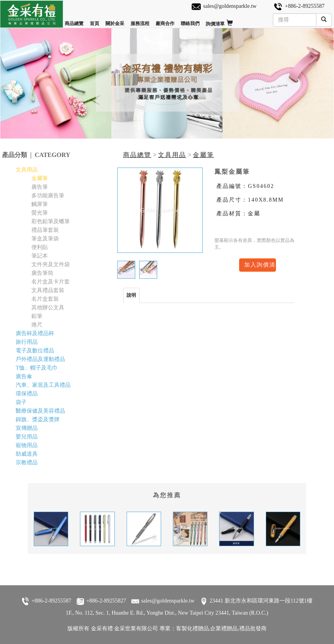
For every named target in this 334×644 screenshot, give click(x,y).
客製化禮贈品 (192, 629)
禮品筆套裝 (45, 230)
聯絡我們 (190, 20)
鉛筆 (37, 316)
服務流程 (140, 20)
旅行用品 (27, 342)
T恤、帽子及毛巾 (37, 368)
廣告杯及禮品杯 (35, 333)
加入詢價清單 (260, 265)
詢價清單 (219, 20)
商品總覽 (74, 20)
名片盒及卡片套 (51, 282)
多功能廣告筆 (48, 196)
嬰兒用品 (27, 437)
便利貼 (40, 247)
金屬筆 (203, 155)
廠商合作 (165, 20)
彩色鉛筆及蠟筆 (51, 221)
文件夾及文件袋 (51, 264)
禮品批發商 (253, 629)
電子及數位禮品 (35, 351)
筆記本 (40, 256)
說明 (131, 295)
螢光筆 (40, 213)
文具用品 (172, 155)
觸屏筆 (40, 204)
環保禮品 (27, 394)
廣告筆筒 (42, 273)
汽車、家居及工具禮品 (43, 385)
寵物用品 (27, 445)
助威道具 (27, 454)
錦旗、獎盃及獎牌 (38, 419)
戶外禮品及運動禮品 (40, 359)
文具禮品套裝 (48, 290)
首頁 (94, 20)
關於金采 (115, 20)
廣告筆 (40, 187)
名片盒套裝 (45, 299)
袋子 (21, 402)
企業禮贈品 (224, 629)
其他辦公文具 (48, 308)
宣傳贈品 (27, 428)
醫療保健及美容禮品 (40, 411)
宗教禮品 (27, 463)
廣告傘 (24, 376)
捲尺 (37, 325)
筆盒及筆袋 (45, 239)
